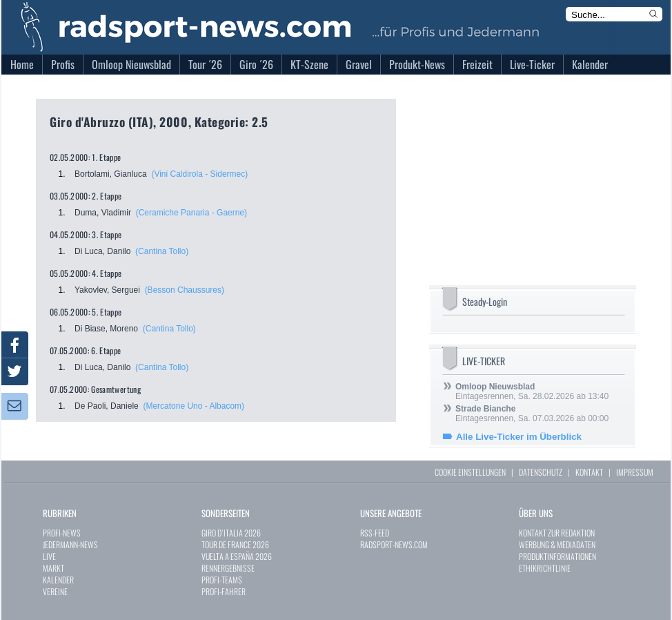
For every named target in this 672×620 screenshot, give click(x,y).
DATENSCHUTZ (541, 472)
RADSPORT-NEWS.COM (394, 544)
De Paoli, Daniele (107, 406)
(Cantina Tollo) (162, 251)
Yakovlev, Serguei (107, 290)
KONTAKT (589, 472)
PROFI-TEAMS (222, 580)
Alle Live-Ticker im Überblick (519, 437)
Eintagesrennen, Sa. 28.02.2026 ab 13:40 (532, 391)
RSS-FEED (375, 533)
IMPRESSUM (635, 472)
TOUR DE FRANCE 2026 (235, 544)
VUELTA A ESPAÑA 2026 (237, 556)
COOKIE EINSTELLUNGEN (470, 472)
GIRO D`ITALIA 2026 (231, 533)
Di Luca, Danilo (102, 251)
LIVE (49, 556)
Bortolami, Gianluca (111, 174)
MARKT (53, 568)
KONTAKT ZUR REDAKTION (557, 533)
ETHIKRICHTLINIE (545, 568)
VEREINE (55, 591)
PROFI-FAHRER (224, 591)
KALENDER (58, 580)
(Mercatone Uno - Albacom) (194, 406)
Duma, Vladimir (103, 213)
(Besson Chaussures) (185, 290)
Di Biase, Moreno (106, 329)
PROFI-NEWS (62, 533)
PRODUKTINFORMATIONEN (557, 556)
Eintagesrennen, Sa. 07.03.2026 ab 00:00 (532, 414)
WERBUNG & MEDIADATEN (557, 544)
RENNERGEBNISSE (228, 568)
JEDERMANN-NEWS (70, 544)
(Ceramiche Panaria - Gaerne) (191, 213)
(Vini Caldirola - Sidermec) (199, 174)
